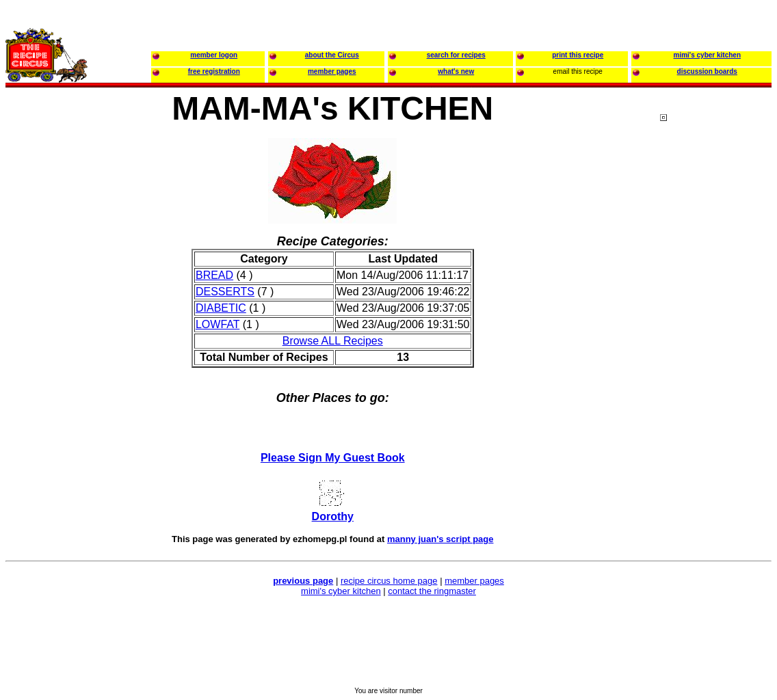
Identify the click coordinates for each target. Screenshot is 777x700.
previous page (303, 581)
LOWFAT (218, 324)
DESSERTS (225, 292)
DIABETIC (221, 308)
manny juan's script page (440, 539)
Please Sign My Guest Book (333, 458)
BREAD (214, 275)
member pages (474, 581)
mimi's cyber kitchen (341, 591)
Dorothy (333, 516)
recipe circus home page (389, 581)
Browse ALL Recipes (333, 341)
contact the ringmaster (432, 591)
